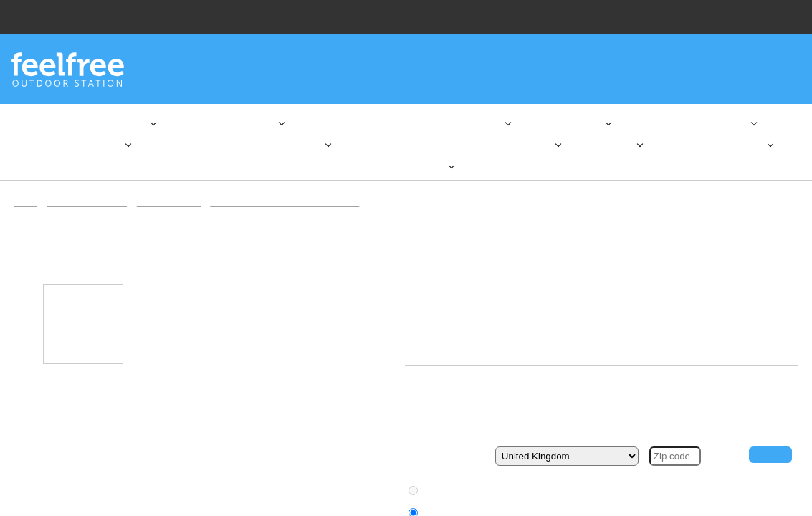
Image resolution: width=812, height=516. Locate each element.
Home (27, 214)
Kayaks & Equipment (90, 214)
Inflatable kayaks (174, 214)
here (183, 454)
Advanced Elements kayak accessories (295, 214)
